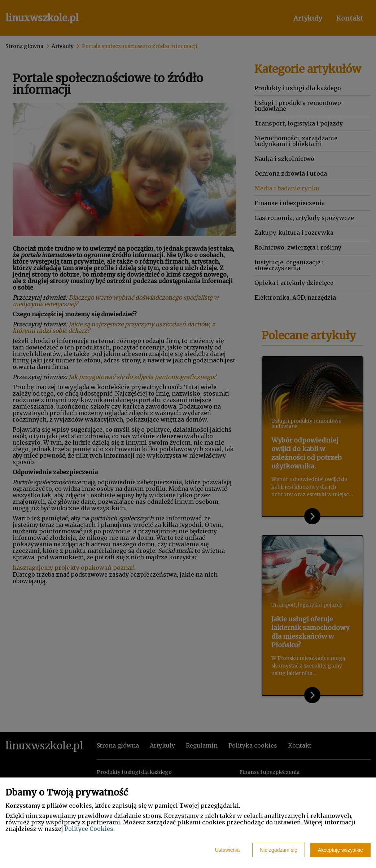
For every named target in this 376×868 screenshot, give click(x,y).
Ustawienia (227, 850)
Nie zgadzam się (279, 850)
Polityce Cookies (89, 829)
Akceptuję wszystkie (340, 850)
